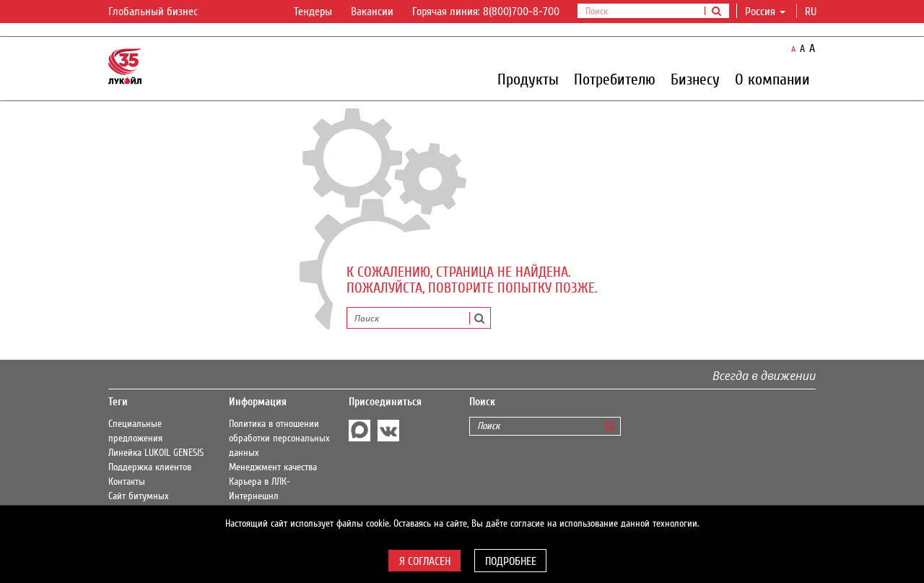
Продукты (528, 79)
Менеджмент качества (273, 467)
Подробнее (511, 561)
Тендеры (313, 12)
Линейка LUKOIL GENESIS (156, 453)
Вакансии (372, 12)
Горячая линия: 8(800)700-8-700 (486, 12)
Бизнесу (695, 79)
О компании (772, 79)
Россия (765, 12)
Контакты (127, 482)
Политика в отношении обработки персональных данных (279, 439)
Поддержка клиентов (150, 467)
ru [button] (812, 12)
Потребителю (615, 79)
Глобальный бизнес (162, 12)
